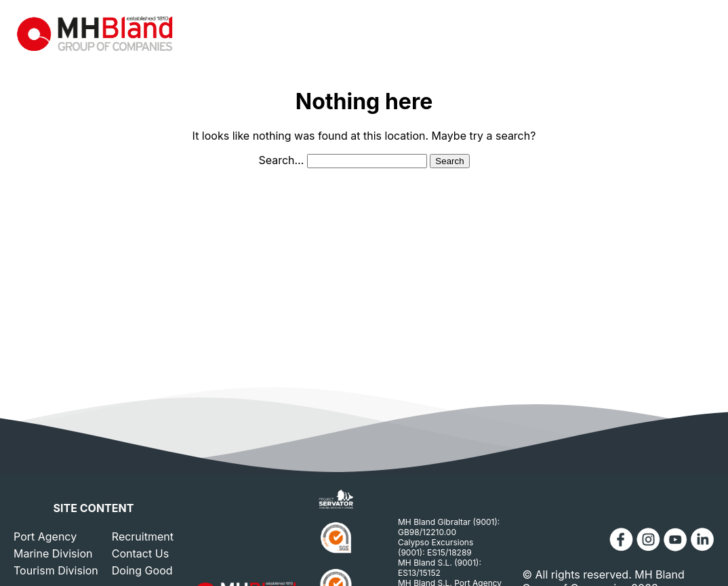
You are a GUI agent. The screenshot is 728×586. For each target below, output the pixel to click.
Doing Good (142, 570)
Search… (281, 160)
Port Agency (45, 536)
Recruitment (143, 536)
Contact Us (140, 553)
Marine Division (53, 553)
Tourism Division (56, 570)
